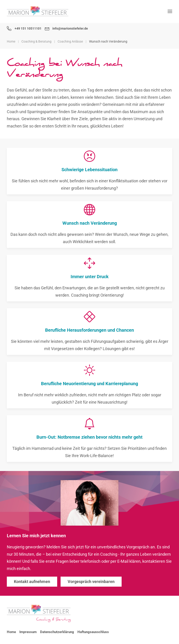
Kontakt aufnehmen (32, 582)
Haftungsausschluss (93, 632)
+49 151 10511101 (24, 28)
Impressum (28, 632)
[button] (170, 11)
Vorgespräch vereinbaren (91, 582)
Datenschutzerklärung (57, 632)
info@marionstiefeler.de (66, 28)
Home (11, 632)
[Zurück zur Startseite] (38, 11)
